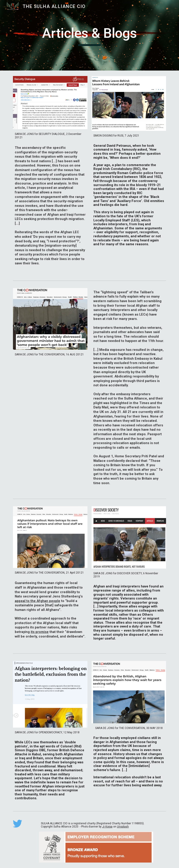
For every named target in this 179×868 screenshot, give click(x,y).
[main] (89, 35)
